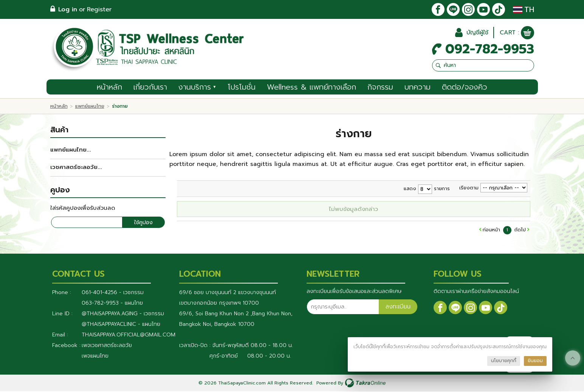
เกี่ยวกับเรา (150, 88)
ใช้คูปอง (143, 223)
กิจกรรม (380, 88)
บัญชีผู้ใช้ (476, 33)
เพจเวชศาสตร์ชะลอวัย (107, 346)
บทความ (417, 88)
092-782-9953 (490, 50)
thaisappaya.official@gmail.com (129, 335)
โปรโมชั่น (242, 88)
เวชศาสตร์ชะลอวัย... (76, 168)
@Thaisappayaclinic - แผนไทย (121, 325)
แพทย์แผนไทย (90, 107)
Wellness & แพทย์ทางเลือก (311, 88)
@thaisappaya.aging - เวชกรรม (123, 314)
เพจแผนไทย (95, 357)
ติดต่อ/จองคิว (465, 88)
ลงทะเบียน (398, 308)
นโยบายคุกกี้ (504, 361)
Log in (68, 9)
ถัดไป (520, 230)
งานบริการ (198, 88)
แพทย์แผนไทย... (71, 150)
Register (99, 9)
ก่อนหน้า (491, 230)
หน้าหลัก (109, 88)
